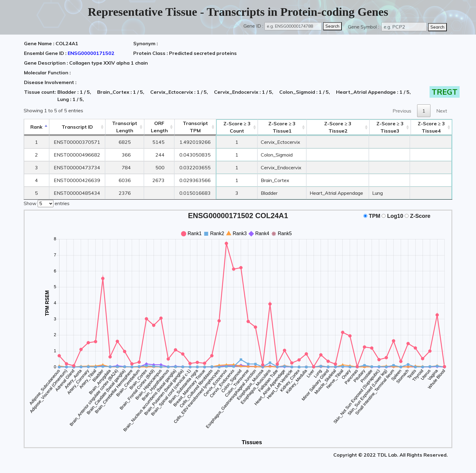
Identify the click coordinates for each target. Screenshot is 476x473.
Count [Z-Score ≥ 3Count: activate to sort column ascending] (237, 127)
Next (442, 111)
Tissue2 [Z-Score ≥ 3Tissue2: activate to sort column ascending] (338, 127)
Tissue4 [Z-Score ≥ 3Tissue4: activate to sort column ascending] (431, 127)
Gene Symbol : (364, 27)
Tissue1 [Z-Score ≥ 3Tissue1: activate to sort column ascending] (282, 127)
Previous (402, 111)
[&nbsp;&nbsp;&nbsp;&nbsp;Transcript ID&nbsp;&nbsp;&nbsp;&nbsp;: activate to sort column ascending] (77, 127)
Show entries (47, 203)
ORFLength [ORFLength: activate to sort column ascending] (159, 127)
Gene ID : (253, 26)
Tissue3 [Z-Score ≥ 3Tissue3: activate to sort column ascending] (390, 127)
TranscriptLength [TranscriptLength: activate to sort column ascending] (125, 127)
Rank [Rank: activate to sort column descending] (36, 127)
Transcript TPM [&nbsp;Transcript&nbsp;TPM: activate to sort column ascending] (195, 127)
